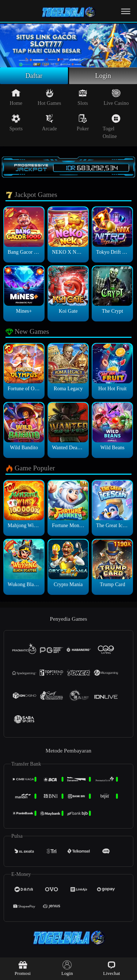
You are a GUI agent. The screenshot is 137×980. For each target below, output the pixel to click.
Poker (83, 123)
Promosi (23, 968)
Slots (83, 97)
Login (103, 76)
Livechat (111, 968)
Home (16, 97)
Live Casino (116, 97)
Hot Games (49, 97)
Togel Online (112, 127)
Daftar (34, 76)
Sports (16, 123)
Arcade (50, 123)
